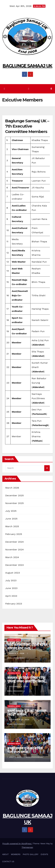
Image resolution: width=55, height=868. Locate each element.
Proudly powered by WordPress (17, 844)
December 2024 (15, 542)
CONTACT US (8, 862)
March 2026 (12, 488)
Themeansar (27, 847)
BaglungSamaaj (34, 757)
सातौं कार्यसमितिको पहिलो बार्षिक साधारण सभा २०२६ (27, 646)
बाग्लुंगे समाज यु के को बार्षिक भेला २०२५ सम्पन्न (25, 750)
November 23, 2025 (20, 720)
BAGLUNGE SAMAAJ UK (27, 66)
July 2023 (11, 580)
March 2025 (12, 526)
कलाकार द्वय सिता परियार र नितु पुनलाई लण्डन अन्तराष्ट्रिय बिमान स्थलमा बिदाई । (26, 681)
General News (14, 640)
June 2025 (11, 519)
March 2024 (12, 557)
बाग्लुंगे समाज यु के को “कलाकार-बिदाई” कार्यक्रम (27, 713)
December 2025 (15, 495)
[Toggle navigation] (29, 89)
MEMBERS (16, 854)
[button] (51, 89)
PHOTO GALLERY (31, 854)
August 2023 (13, 573)
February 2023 (14, 604)
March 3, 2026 (17, 653)
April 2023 (11, 596)
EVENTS (44, 854)
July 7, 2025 (16, 757)
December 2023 (15, 565)
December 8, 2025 (19, 686)
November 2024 (14, 550)
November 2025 (14, 503)
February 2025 (14, 534)
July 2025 (11, 511)
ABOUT (5, 854)
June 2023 (11, 588)
